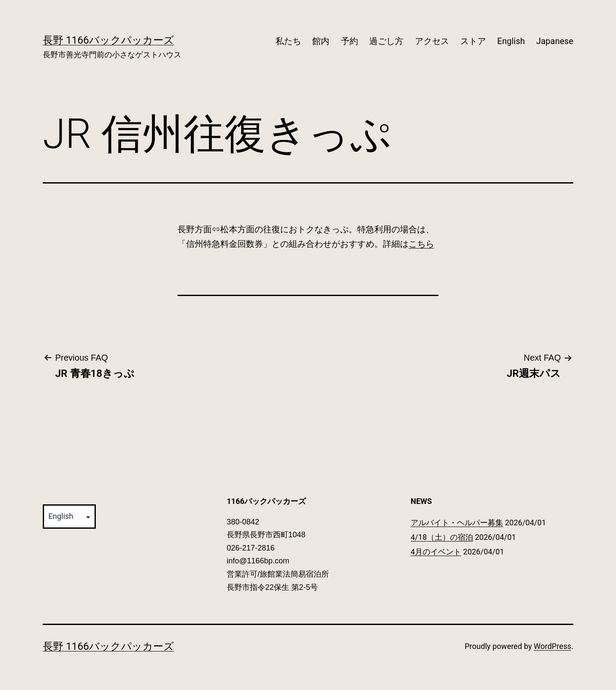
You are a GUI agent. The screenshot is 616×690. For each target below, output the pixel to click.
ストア (473, 41)
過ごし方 (386, 41)
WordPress (552, 646)
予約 (349, 41)
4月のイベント (436, 552)
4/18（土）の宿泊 (442, 537)
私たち (288, 41)
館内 (321, 41)
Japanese (555, 41)
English (511, 41)
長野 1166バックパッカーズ (108, 40)
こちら (421, 244)
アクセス (432, 41)
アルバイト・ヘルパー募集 (457, 523)
